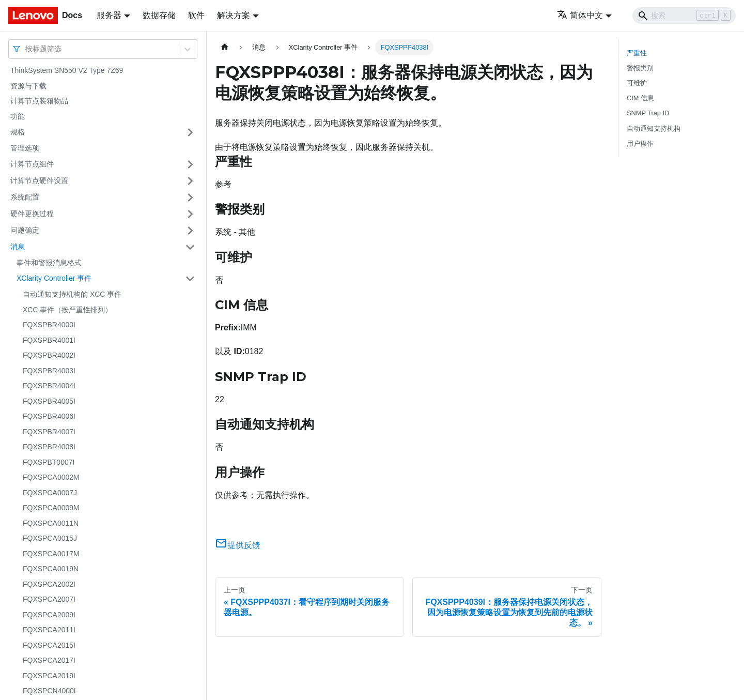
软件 (196, 15)
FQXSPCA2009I (49, 615)
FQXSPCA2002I (49, 584)
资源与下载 (28, 86)
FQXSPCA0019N (51, 569)
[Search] (684, 16)
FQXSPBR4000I (49, 325)
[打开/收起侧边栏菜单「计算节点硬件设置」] (190, 181)
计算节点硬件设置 (39, 180)
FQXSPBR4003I (49, 371)
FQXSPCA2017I (49, 660)
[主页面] (225, 47)
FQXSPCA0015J (50, 538)
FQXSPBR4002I (49, 355)
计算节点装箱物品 (39, 101)
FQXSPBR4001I (49, 340)
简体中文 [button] (580, 15)
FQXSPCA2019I (49, 676)
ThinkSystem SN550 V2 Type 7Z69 (67, 70)
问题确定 (25, 230)
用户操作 (640, 143)
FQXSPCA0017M (51, 554)
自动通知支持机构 (654, 128)
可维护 (637, 83)
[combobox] (26, 49)
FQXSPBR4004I (49, 386)
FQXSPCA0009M (51, 508)
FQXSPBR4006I (49, 416)
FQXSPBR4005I (49, 401)
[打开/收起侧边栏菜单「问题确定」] (190, 231)
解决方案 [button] (234, 15)
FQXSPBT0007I (49, 462)
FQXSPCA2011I (49, 630)
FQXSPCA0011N (51, 523)
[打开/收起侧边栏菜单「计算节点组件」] (190, 164)
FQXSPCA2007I (49, 599)
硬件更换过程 (32, 214)
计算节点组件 (32, 164)
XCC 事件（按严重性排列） (67, 310)
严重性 (637, 53)
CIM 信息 (640, 98)
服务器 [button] (109, 15)
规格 (18, 132)
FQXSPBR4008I (49, 447)
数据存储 (159, 15)
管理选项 (25, 148)
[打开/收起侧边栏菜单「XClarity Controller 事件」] (190, 279)
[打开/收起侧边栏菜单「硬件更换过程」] (190, 214)
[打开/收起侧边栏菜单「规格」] (190, 132)
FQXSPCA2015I (49, 645)
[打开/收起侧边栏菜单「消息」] (190, 247)
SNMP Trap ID (648, 113)
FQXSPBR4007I (49, 432)
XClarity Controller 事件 (54, 278)
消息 (18, 247)
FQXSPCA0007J (50, 493)
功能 (18, 116)
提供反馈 (238, 545)
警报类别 (640, 68)
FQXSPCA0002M (51, 477)
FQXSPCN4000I (49, 691)
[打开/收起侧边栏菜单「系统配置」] (190, 197)
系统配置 (25, 197)
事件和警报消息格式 (49, 263)
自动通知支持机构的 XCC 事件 (72, 294)
